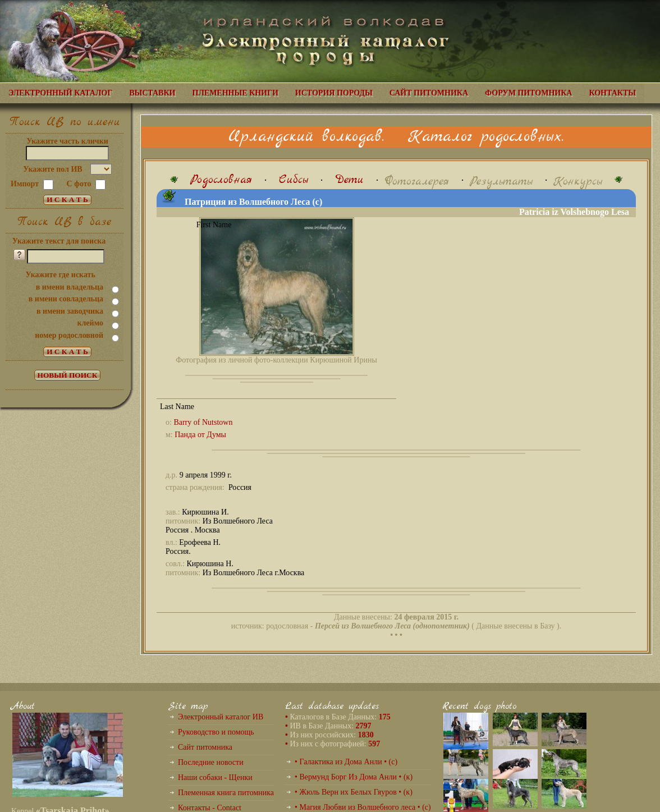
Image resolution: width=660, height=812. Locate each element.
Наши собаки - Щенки (215, 777)
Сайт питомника (205, 747)
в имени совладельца (66, 299)
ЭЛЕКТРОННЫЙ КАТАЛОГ (60, 93)
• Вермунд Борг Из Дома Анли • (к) (354, 777)
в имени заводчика (70, 311)
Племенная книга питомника (226, 793)
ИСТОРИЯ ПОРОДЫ (334, 93)
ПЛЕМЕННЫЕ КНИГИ (235, 93)
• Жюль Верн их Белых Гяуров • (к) (354, 792)
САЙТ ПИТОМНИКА (429, 93)
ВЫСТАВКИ (152, 93)
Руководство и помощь (216, 732)
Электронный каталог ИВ (221, 717)
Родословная (221, 180)
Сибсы (294, 180)
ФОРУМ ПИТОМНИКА (528, 93)
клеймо (90, 323)
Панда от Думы (200, 435)
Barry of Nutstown (203, 422)
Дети (349, 180)
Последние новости (211, 762)
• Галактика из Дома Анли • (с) (346, 762)
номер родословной (69, 335)
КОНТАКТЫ (612, 93)
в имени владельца (70, 287)
